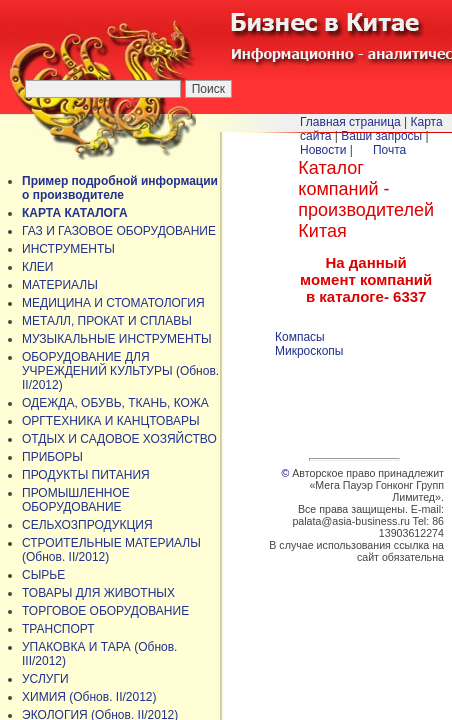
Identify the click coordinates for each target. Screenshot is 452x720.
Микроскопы (309, 351)
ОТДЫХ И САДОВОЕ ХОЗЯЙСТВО (119, 439)
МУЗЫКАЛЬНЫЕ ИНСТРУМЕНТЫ (117, 339)
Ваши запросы (381, 136)
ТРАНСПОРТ (58, 629)
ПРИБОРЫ (52, 457)
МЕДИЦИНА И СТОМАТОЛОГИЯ (113, 303)
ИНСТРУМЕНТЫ (68, 249)
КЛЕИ (38, 267)
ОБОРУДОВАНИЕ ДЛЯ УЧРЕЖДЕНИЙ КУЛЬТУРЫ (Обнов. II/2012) (120, 371)
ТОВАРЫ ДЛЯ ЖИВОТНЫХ (98, 593)
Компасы (300, 337)
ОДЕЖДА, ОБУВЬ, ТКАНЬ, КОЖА (115, 403)
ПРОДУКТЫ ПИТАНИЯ (86, 475)
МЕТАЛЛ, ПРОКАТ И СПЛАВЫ (107, 321)
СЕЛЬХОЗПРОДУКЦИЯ (87, 525)
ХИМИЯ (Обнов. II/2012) (89, 697)
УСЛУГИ (45, 679)
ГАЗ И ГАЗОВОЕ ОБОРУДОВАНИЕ (119, 231)
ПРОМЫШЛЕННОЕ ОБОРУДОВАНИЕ (76, 500)
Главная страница (350, 122)
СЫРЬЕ (43, 575)
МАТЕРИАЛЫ (60, 285)
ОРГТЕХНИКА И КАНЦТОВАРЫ (111, 421)
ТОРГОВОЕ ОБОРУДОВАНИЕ (105, 611)
